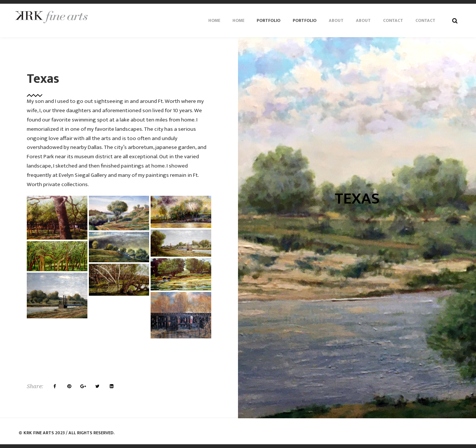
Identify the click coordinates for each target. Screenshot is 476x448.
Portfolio (268, 20)
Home (214, 20)
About (336, 20)
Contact (393, 20)
